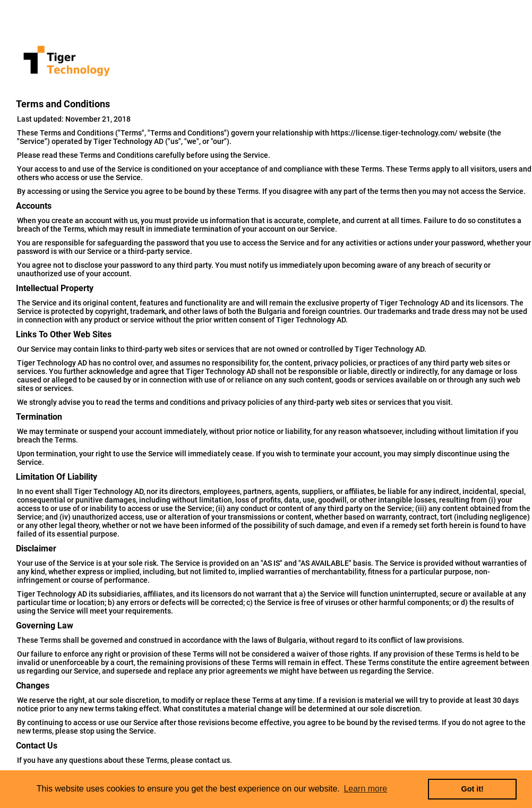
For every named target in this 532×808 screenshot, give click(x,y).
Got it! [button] (473, 789)
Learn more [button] (365, 789)
